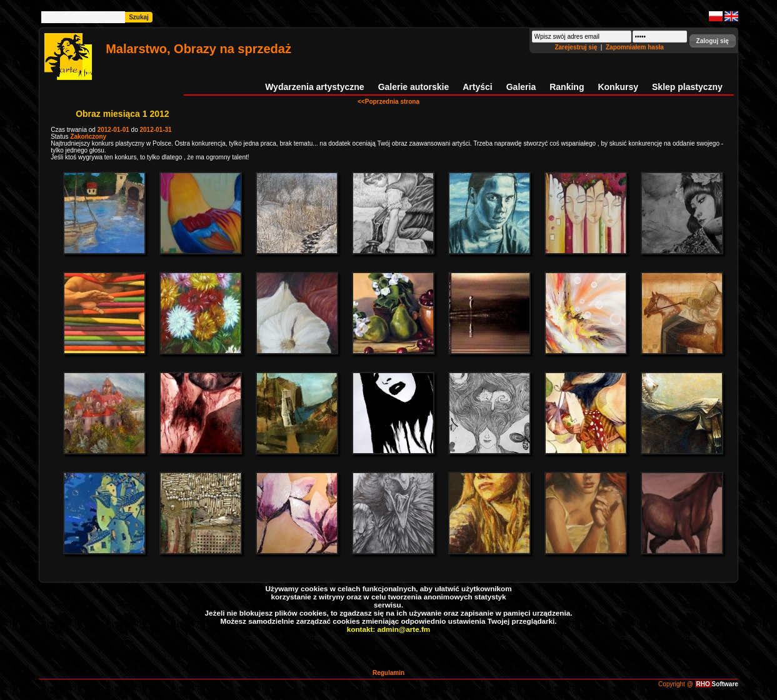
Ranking (567, 87)
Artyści (477, 87)
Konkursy (618, 87)
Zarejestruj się (577, 47)
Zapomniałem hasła (635, 47)
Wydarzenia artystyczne (314, 87)
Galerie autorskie (414, 87)
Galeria (521, 87)
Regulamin (388, 673)
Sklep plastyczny (687, 87)
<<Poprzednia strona (388, 102)
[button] (713, 41)
